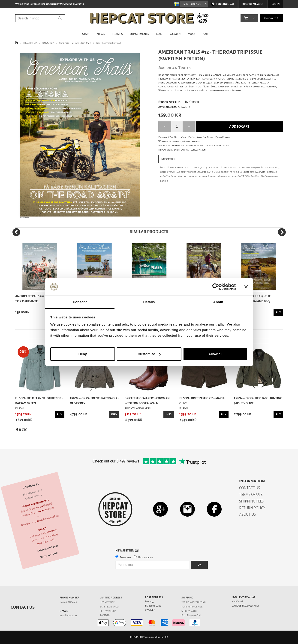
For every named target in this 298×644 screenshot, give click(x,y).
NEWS (101, 34)
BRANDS (117, 34)
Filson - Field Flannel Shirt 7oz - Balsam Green (39, 401)
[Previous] (16, 232)
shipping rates (194, 607)
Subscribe (126, 557)
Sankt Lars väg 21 (110, 607)
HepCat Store (107, 602)
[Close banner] (246, 287)
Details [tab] (149, 302)
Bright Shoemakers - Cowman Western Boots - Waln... (147, 401)
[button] (246, 18)
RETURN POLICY (252, 508)
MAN (159, 34)
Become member (253, 4)
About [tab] (218, 302)
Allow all (215, 354)
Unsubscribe (145, 557)
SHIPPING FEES (251, 501)
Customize (149, 354)
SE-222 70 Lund (108, 611)
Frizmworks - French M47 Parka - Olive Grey (94, 401)
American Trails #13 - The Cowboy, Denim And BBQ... (253, 299)
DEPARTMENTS (139, 34)
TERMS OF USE (251, 495)
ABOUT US (247, 514)
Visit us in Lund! (49, 555)
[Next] (282, 232)
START (86, 34)
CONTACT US (250, 488)
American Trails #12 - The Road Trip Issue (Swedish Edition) (90, 43)
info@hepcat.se (68, 615)
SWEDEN (105, 615)
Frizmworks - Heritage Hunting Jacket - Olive (258, 401)
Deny (83, 354)
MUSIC (192, 34)
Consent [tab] (80, 302)
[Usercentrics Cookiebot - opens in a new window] (216, 287)
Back (21, 430)
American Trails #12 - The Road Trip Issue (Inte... (38, 299)
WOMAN (175, 34)
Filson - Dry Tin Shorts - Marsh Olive (202, 401)
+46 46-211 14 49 (68, 602)
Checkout (270, 18)
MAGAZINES (48, 43)
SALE (206, 34)
